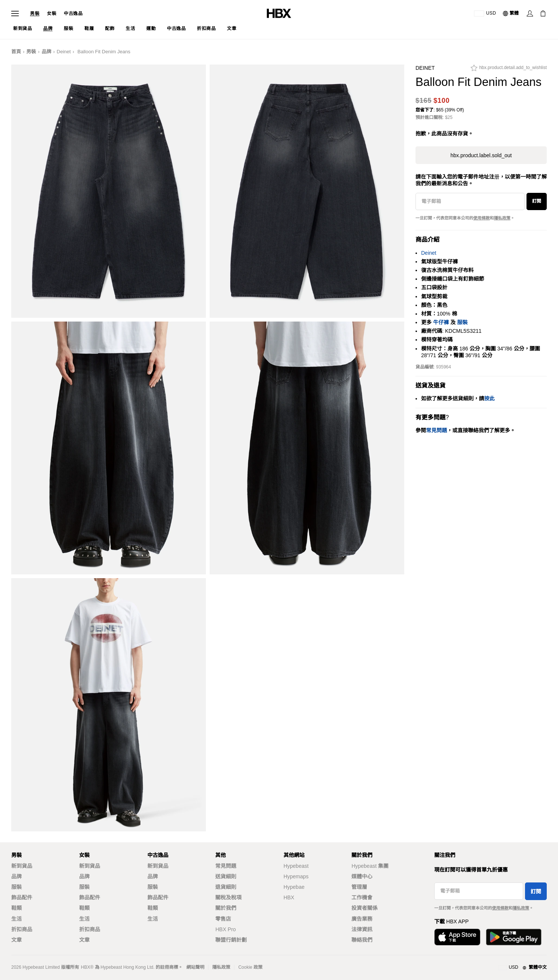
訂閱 (537, 201)
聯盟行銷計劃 (231, 940)
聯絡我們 (362, 940)
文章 (16, 940)
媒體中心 (362, 876)
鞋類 (16, 908)
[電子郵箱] (470, 201)
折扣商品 (22, 929)
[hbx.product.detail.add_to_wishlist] (509, 70)
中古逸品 (73, 14)
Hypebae (294, 887)
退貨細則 (226, 887)
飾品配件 (22, 897)
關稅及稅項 (228, 897)
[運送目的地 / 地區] (485, 14)
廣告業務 (362, 919)
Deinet (64, 52)
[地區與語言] (523, 968)
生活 (16, 919)
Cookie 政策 (250, 967)
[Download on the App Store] (457, 937)
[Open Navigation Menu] (15, 14)
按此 (489, 398)
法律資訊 (362, 929)
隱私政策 (502, 218)
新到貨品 (22, 866)
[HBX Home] (279, 13)
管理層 (359, 887)
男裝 (35, 14)
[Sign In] (530, 14)
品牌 (46, 52)
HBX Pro (225, 929)
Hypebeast (296, 866)
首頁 (16, 52)
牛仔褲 (441, 322)
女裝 (52, 14)
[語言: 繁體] (511, 14)
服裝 (462, 322)
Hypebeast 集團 (370, 866)
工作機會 (362, 897)
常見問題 (226, 866)
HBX (289, 897)
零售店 (223, 919)
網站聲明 (195, 967)
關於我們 (226, 908)
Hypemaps (296, 876)
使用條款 (481, 218)
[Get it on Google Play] (514, 937)
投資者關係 (364, 908)
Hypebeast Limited (41, 967)
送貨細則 (226, 876)
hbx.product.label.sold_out (481, 155)
